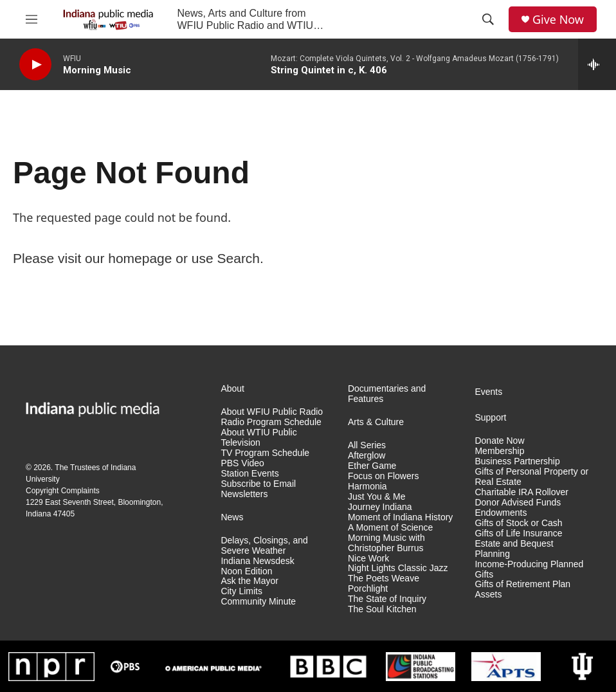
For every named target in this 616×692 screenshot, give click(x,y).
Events (488, 392)
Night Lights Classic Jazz (398, 568)
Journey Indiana (380, 507)
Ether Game (372, 466)
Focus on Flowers (383, 476)
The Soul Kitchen (382, 609)
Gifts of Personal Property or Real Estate (531, 477)
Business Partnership (517, 461)
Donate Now (499, 441)
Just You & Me (377, 497)
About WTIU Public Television (258, 438)
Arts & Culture (376, 422)
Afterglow (367, 456)
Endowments (501, 513)
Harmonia (367, 487)
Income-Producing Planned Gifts (529, 569)
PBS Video (242, 463)
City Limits (241, 591)
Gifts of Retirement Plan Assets (522, 589)
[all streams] (597, 64)
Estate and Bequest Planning (514, 549)
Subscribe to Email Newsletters (258, 489)
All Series (367, 445)
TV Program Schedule (265, 453)
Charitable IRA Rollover (521, 492)
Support (490, 418)
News (232, 517)
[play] (35, 65)
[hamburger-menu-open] (32, 19)
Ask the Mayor (249, 581)
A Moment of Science (390, 528)
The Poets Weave (384, 578)
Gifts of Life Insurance (518, 533)
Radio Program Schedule (271, 422)
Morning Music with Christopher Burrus (386, 543)
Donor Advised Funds (518, 503)
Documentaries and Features (387, 394)
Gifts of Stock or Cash (518, 523)
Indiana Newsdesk (257, 561)
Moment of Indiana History (400, 517)
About (232, 389)
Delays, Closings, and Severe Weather (264, 546)
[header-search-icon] (488, 19)
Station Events (249, 474)
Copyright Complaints (63, 491)
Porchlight (368, 589)
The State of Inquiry (387, 599)
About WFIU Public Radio (272, 412)
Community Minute (258, 602)
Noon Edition (246, 571)
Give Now (558, 20)
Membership (499, 451)
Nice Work (368, 559)
